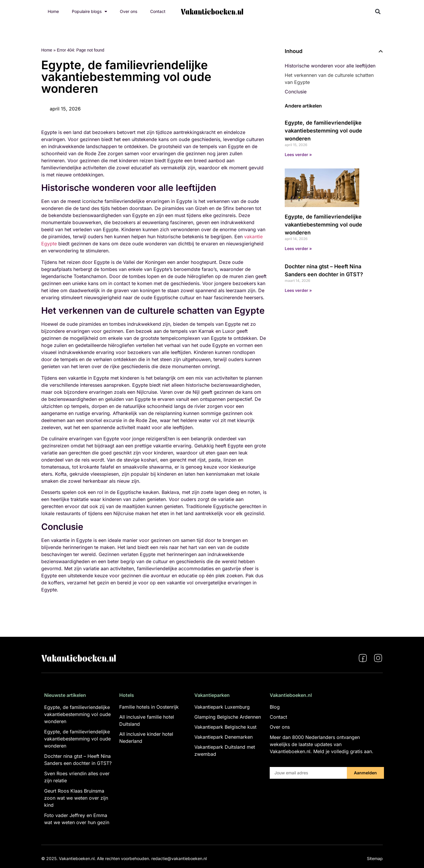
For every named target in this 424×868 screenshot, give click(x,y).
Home (53, 11)
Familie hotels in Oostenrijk (149, 707)
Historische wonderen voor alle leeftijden (330, 66)
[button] (378, 12)
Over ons (129, 11)
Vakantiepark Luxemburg (222, 707)
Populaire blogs (90, 11)
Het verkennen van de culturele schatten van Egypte (329, 79)
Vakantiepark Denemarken (223, 737)
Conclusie (296, 92)
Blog (275, 707)
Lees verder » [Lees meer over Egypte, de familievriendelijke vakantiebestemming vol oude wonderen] (298, 154)
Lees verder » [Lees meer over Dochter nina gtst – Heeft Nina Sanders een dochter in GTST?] (298, 290)
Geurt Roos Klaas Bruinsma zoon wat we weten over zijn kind (76, 798)
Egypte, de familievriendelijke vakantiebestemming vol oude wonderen (323, 131)
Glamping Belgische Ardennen (228, 717)
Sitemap (375, 858)
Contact (158, 11)
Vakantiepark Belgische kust (225, 727)
